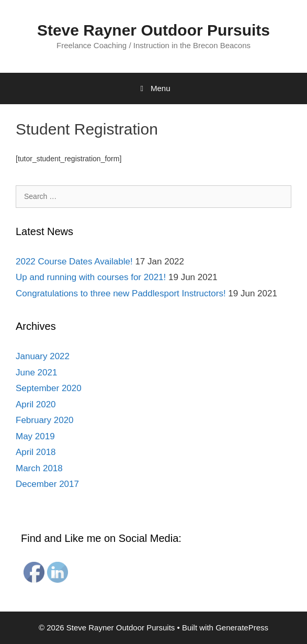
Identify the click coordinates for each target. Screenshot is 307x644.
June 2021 (36, 373)
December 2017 (47, 484)
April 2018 (36, 452)
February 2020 (45, 420)
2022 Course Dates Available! (74, 262)
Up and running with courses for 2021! (91, 277)
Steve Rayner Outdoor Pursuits (153, 30)
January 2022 (43, 356)
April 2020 (36, 404)
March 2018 (39, 468)
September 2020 (49, 388)
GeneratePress (242, 628)
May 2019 (35, 436)
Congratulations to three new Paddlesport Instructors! (121, 293)
